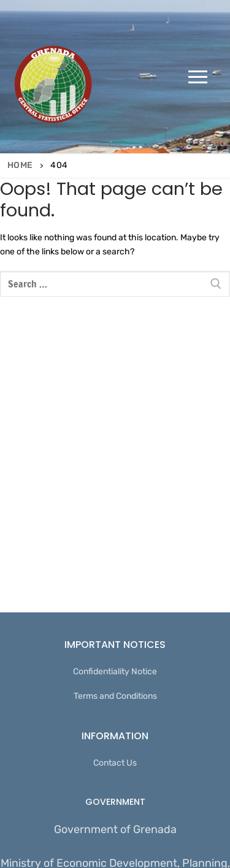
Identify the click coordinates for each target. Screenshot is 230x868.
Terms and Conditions (115, 696)
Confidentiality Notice (115, 672)
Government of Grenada (115, 829)
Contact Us (115, 763)
